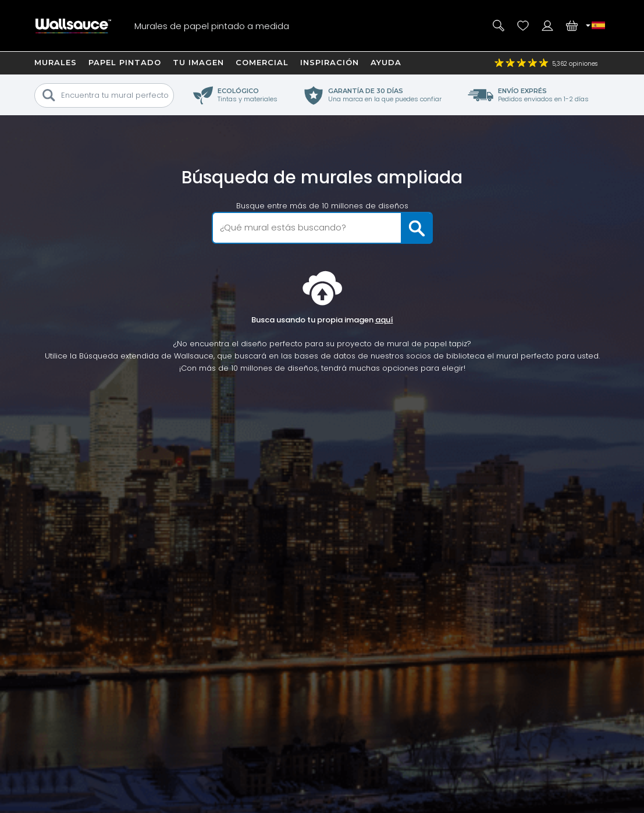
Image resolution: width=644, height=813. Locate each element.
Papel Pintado (125, 62)
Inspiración (330, 62)
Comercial (262, 62)
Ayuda (386, 62)
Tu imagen (198, 62)
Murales (56, 62)
